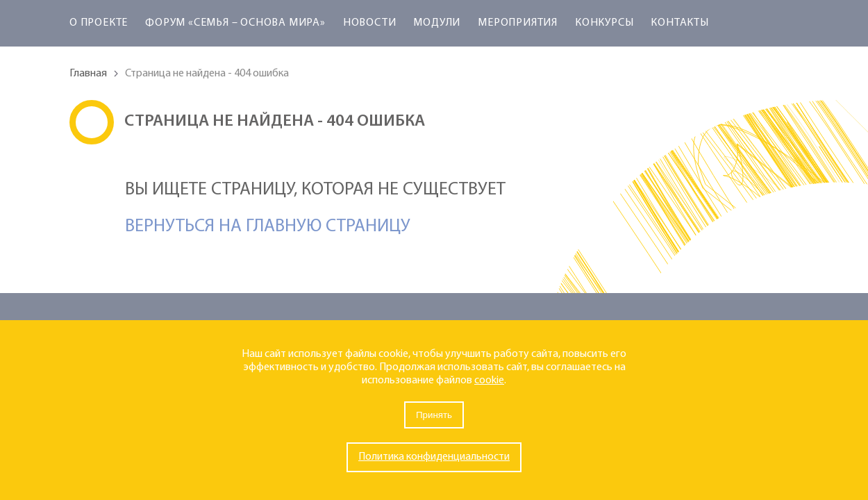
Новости (370, 23)
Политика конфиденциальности (434, 457)
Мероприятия (518, 23)
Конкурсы (604, 23)
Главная (88, 74)
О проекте (99, 23)
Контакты (679, 23)
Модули (437, 23)
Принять (434, 415)
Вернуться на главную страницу (268, 227)
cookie (489, 381)
